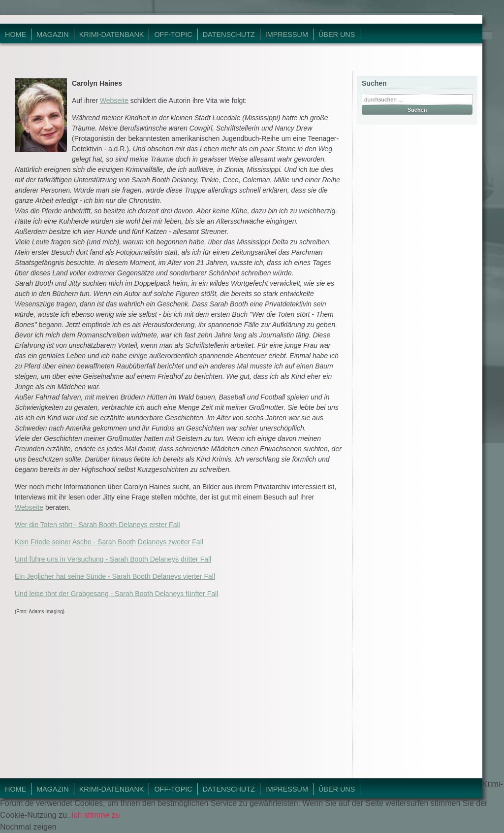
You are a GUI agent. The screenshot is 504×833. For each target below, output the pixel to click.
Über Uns (337, 34)
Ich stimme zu (96, 815)
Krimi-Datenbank (112, 34)
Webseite (114, 100)
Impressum (287, 34)
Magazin (53, 34)
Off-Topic (173, 34)
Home (16, 34)
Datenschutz (229, 34)
